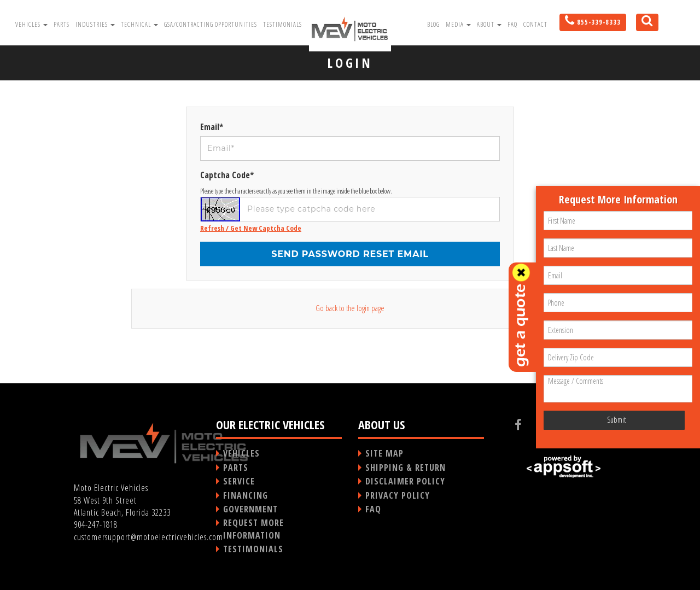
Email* (212, 127)
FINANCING (246, 495)
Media (458, 24)
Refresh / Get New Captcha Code (251, 228)
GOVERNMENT (250, 509)
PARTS (236, 468)
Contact (535, 24)
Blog (433, 24)
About (489, 24)
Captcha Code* (227, 175)
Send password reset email (350, 254)
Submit (616, 420)
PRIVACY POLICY (398, 495)
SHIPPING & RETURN (406, 468)
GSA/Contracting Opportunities (211, 24)
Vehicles (31, 24)
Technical (139, 24)
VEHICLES (241, 453)
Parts (62, 24)
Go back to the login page (350, 308)
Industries (95, 24)
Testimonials (282, 24)
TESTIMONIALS (253, 549)
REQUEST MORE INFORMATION (253, 529)
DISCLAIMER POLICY (405, 481)
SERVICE (239, 481)
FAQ (512, 24)
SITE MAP (384, 453)
